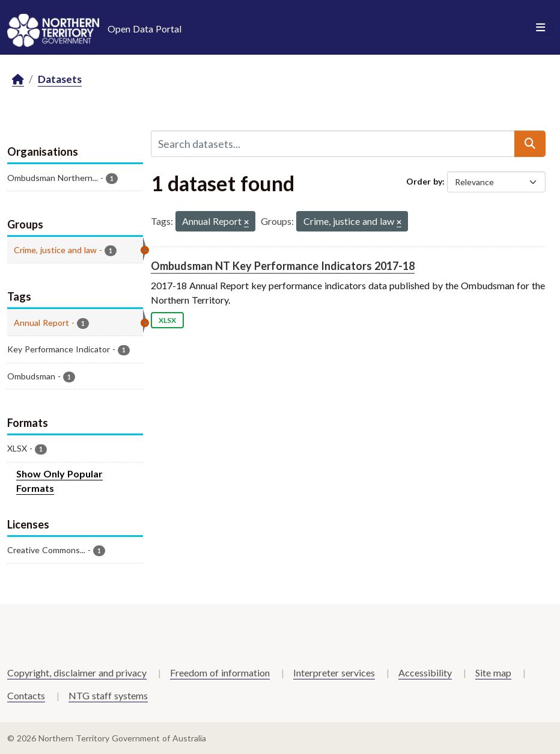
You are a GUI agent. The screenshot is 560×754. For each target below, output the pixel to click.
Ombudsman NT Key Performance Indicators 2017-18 (283, 266)
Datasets (60, 79)
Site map (493, 673)
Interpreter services (334, 673)
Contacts (26, 695)
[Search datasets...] (333, 144)
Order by (424, 181)
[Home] (18, 80)
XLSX (167, 320)
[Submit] (530, 144)
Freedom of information (220, 673)
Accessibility (425, 673)
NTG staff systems (108, 695)
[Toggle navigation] (540, 28)
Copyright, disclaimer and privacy (77, 673)
